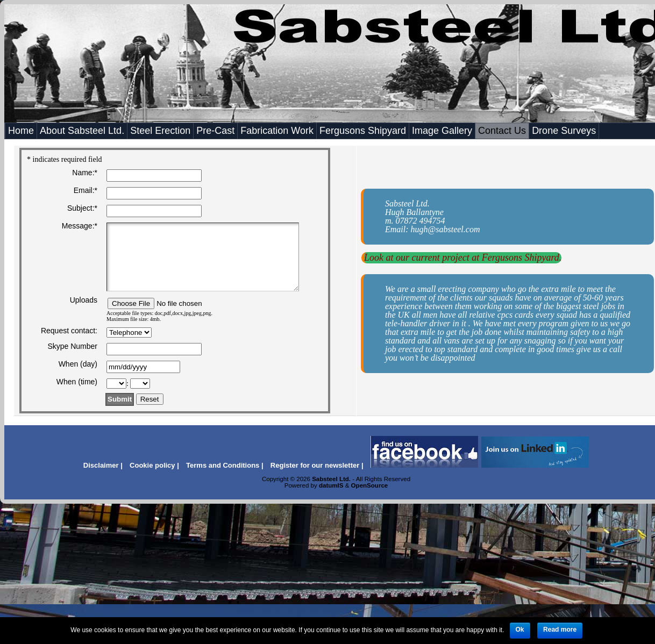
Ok (520, 629)
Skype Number (72, 346)
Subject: (82, 208)
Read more (560, 629)
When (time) (77, 382)
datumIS (331, 485)
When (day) (78, 364)
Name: (85, 173)
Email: (86, 190)
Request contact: (69, 331)
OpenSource (370, 485)
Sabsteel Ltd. (331, 479)
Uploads (84, 300)
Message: (80, 226)
